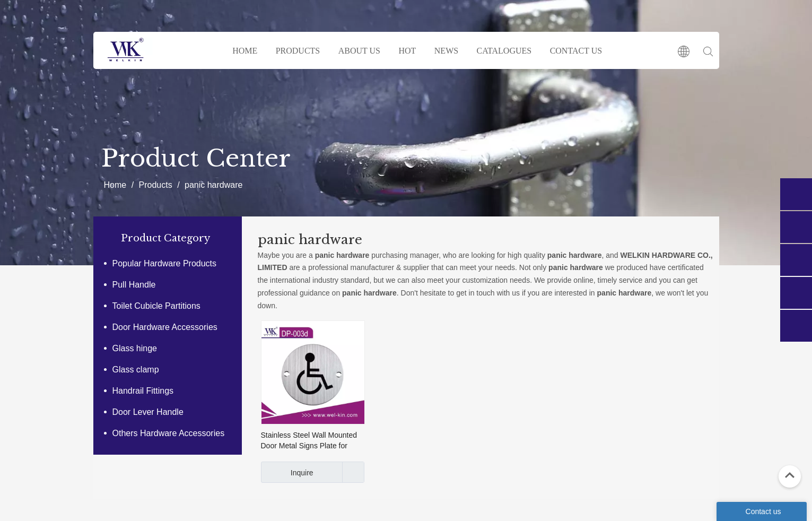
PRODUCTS (298, 51)
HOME (245, 51)
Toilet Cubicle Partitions (156, 306)
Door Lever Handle (148, 412)
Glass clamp (136, 370)
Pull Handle (134, 285)
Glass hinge (135, 348)
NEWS (446, 51)
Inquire (287, 472)
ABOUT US (359, 51)
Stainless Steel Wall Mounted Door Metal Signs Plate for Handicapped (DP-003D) (309, 441)
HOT (407, 51)
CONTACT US (576, 51)
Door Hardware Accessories (165, 327)
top (790, 475)
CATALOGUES (504, 51)
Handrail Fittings (143, 391)
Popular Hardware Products (165, 263)
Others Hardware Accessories (169, 433)
